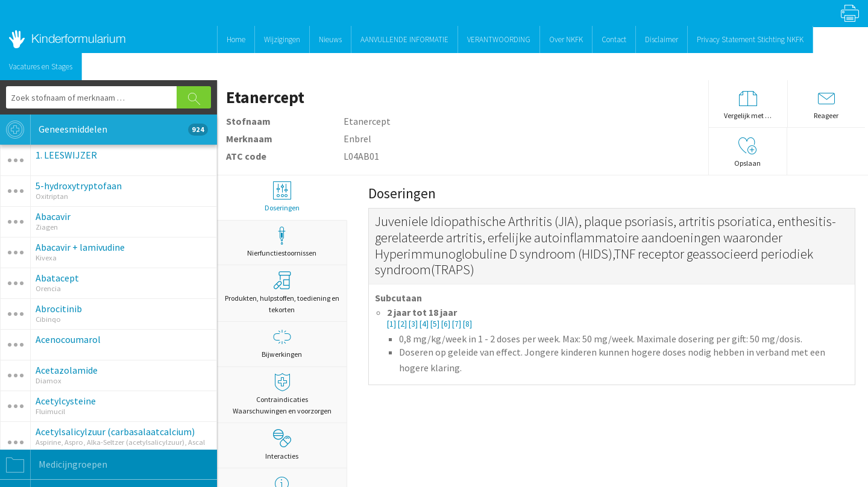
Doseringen (282, 197)
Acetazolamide (67, 370)
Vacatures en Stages (41, 67)
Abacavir (53, 216)
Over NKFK (566, 39)
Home (236, 39)
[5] (436, 324)
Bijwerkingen (282, 343)
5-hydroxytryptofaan (79, 186)
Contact (614, 39)
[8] (467, 324)
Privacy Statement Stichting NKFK (750, 39)
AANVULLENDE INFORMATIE (404, 39)
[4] (425, 324)
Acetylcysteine (66, 401)
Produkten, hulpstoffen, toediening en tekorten (282, 293)
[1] (392, 324)
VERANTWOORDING (499, 39)
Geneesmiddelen (104, 130)
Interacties (282, 445)
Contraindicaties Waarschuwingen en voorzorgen (282, 394)
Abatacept (57, 278)
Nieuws (330, 39)
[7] (458, 324)
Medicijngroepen (54, 465)
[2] (403, 324)
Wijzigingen (282, 39)
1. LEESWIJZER (66, 155)
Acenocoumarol (68, 339)
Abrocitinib (59, 309)
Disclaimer (662, 39)
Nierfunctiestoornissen (282, 242)
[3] (414, 324)
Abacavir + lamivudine (80, 247)
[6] (447, 324)
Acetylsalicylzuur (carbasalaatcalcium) (115, 432)
